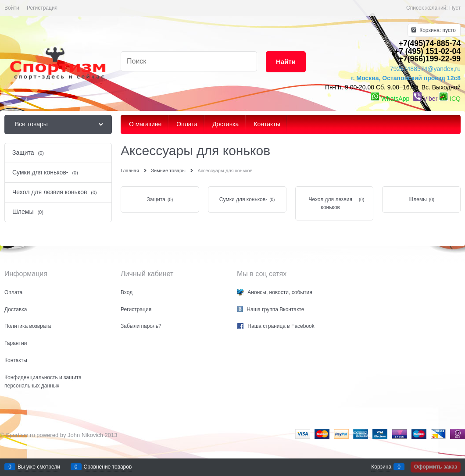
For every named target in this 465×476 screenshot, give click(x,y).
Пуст (455, 8)
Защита (156, 199)
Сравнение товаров (108, 467)
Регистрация (42, 8)
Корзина (381, 467)
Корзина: (437, 30)
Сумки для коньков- (243, 199)
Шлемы (418, 199)
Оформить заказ (436, 467)
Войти (12, 8)
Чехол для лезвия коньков (331, 203)
